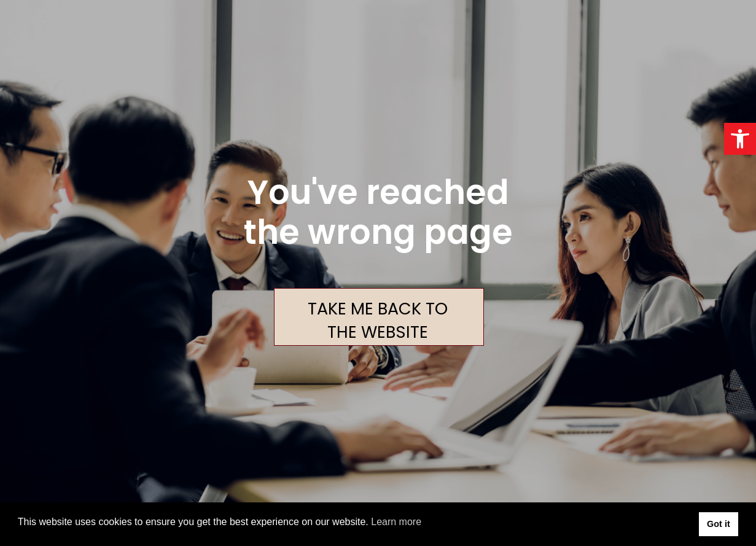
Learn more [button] (396, 522)
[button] (740, 139)
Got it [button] (719, 524)
